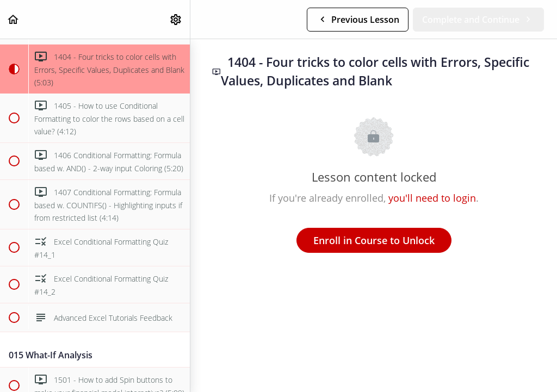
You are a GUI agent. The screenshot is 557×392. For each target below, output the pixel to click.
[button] (14, 19)
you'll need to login (432, 198)
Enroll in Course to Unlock (374, 240)
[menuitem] (176, 19)
